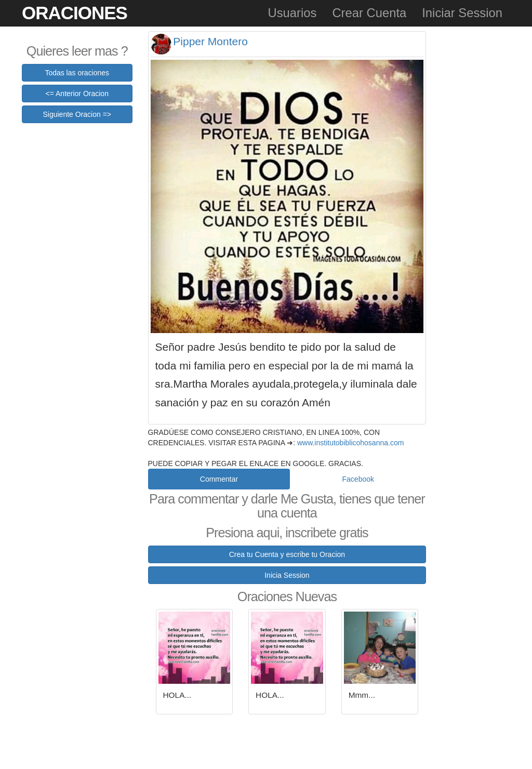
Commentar (219, 479)
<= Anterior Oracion (77, 94)
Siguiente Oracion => (77, 114)
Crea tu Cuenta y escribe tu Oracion (287, 554)
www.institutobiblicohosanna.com (350, 443)
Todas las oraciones (77, 73)
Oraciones (75, 13)
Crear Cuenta (369, 13)
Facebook (358, 479)
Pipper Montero (210, 41)
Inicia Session (287, 575)
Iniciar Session (462, 13)
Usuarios (292, 13)
